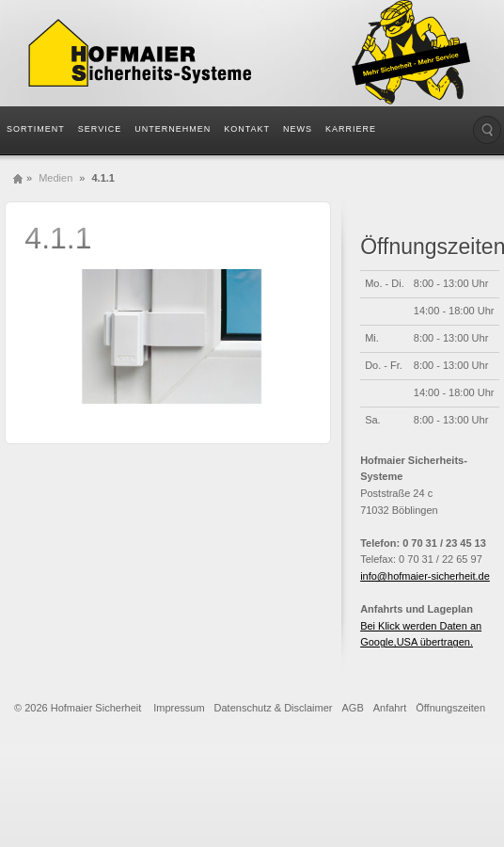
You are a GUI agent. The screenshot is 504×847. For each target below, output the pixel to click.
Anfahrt (390, 708)
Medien (55, 178)
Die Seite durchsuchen (487, 130)
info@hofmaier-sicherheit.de (425, 576)
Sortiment (36, 129)
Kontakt (247, 129)
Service (100, 129)
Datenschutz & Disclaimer (274, 708)
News (298, 129)
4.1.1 (58, 238)
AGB (353, 708)
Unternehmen (173, 129)
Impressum (179, 708)
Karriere (351, 129)
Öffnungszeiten (450, 708)
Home (18, 178)
